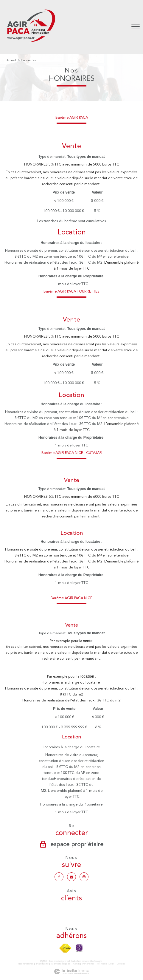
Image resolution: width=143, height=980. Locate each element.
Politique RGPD (105, 964)
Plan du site (42, 964)
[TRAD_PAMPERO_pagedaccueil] (31, 43)
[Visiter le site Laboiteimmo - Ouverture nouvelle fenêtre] (71, 973)
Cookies (121, 964)
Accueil (11, 60)
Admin (76, 964)
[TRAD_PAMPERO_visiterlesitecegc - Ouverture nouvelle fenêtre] (79, 948)
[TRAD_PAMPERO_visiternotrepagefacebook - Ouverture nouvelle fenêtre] (59, 877)
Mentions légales (61, 964)
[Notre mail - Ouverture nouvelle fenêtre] (71, 877)
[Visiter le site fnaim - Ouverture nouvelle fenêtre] (65, 948)
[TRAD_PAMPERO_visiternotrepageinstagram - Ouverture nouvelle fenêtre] (84, 877)
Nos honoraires (25, 964)
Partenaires (88, 964)
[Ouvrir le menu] (136, 27)
